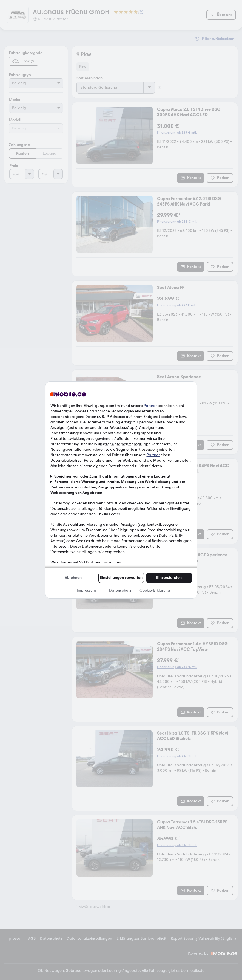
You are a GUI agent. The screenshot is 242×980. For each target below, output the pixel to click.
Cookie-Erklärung (155, 590)
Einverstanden (169, 578)
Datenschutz (120, 590)
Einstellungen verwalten (121, 578)
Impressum (86, 590)
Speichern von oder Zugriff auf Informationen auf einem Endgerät (112, 476)
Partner (150, 406)
